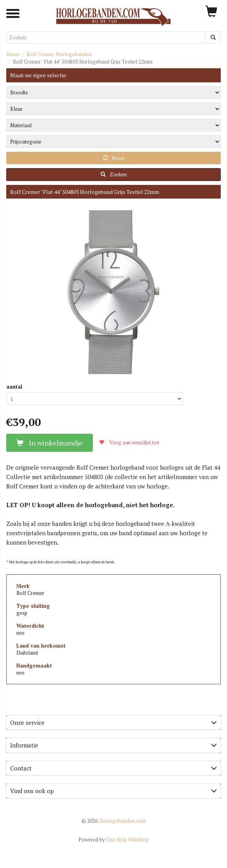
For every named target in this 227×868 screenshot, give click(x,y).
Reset (114, 158)
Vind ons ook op (113, 791)
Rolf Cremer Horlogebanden (59, 54)
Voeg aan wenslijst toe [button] (129, 442)
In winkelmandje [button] (50, 443)
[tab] (113, 723)
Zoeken (114, 174)
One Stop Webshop (113, 840)
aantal (14, 387)
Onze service (113, 722)
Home (13, 54)
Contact (113, 768)
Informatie (113, 745)
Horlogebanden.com (113, 821)
